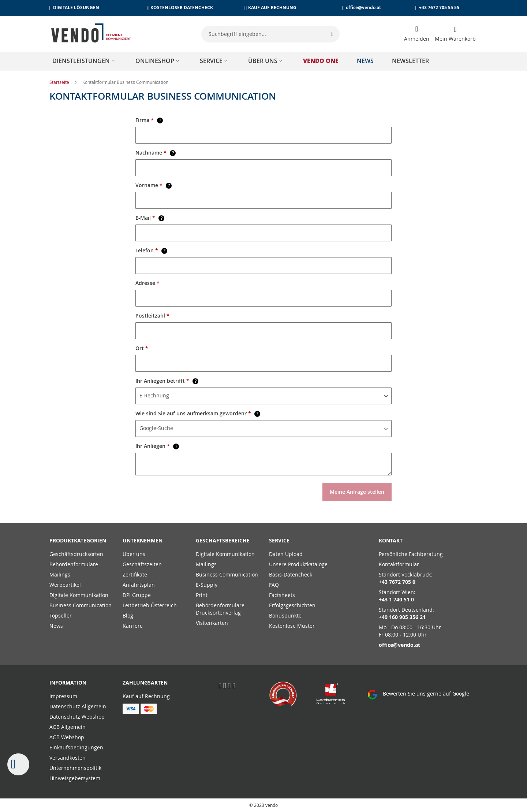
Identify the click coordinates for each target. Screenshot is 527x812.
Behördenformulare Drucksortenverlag (220, 609)
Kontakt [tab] (391, 540)
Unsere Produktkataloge (298, 564)
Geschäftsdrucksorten (76, 554)
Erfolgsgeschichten (292, 605)
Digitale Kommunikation (79, 595)
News (56, 626)
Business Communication (81, 605)
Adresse (147, 283)
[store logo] (91, 33)
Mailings (60, 574)
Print (202, 595)
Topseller (61, 616)
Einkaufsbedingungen (76, 747)
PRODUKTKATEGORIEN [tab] (78, 540)
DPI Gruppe (137, 595)
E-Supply (207, 585)
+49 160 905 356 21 (402, 617)
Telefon (151, 250)
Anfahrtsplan (139, 585)
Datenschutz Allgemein (78, 706)
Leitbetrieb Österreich (150, 605)
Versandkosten (68, 758)
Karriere (133, 626)
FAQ (274, 585)
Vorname (154, 185)
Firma (149, 120)
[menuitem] (85, 61)
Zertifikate (135, 574)
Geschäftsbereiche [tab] (223, 540)
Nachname (156, 153)
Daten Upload (286, 554)
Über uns (134, 554)
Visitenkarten (212, 623)
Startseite (60, 82)
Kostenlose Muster (292, 626)
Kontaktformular (399, 564)
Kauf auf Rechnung (146, 696)
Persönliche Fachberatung (411, 554)
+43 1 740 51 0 (396, 599)
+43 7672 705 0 (397, 582)
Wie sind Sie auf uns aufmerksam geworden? (198, 413)
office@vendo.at (363, 8)
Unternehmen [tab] (143, 540)
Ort (142, 348)
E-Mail (150, 218)
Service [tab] (279, 540)
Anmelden (417, 39)
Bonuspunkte (285, 616)
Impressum (63, 696)
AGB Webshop (67, 737)
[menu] (263, 61)
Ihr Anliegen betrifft (167, 381)
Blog (128, 616)
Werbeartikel (65, 585)
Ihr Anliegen (157, 446)
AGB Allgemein (68, 727)
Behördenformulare (74, 564)
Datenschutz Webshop (77, 717)
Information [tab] (68, 683)
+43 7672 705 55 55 (439, 8)
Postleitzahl (152, 316)
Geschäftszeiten (142, 564)
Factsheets (282, 595)
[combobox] (270, 34)
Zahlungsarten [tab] (145, 683)
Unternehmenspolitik (75, 768)
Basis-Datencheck (291, 574)
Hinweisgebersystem (75, 778)
